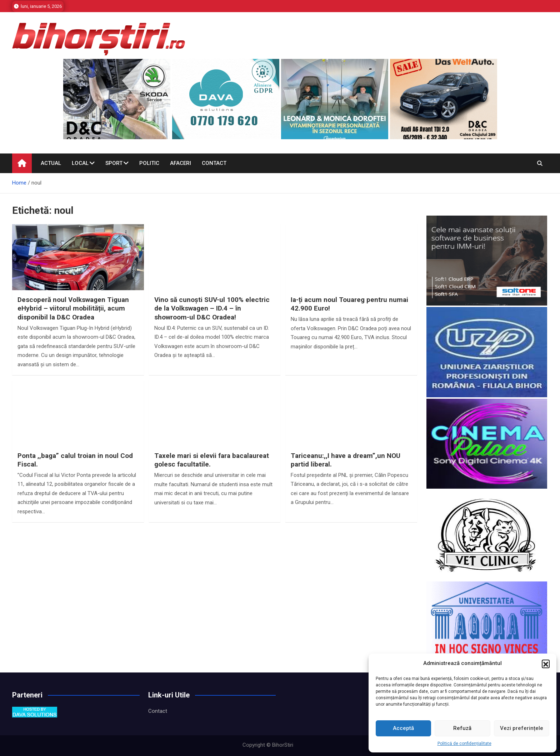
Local (80, 163)
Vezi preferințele (522, 728)
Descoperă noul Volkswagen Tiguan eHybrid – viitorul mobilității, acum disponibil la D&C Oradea (73, 308)
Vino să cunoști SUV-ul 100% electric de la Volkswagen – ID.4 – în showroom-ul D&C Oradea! (212, 308)
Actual (51, 163)
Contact (214, 163)
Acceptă (403, 728)
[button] (546, 664)
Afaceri (181, 163)
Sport (114, 163)
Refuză (462, 728)
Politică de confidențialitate (464, 744)
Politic (149, 163)
